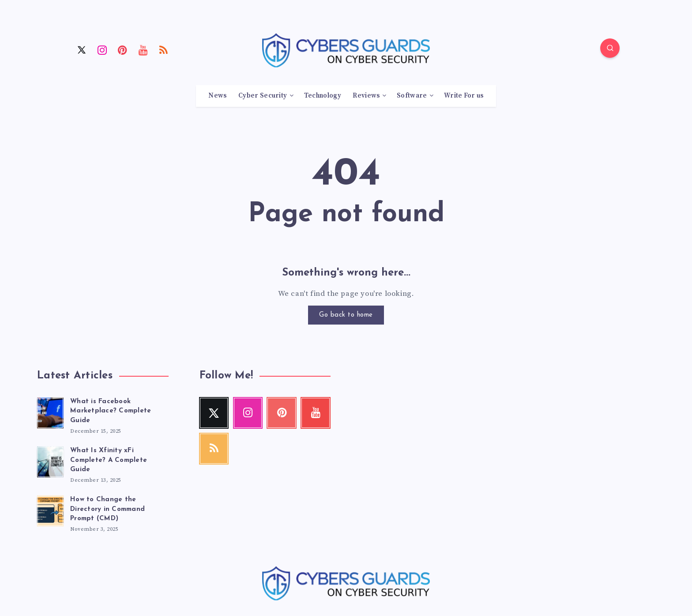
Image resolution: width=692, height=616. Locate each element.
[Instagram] (102, 49)
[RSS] (164, 49)
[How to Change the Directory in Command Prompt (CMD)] (50, 510)
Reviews (366, 96)
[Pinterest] (123, 49)
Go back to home (346, 315)
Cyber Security (263, 96)
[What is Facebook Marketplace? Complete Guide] (50, 412)
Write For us (464, 96)
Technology (323, 96)
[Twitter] (82, 49)
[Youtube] (143, 49)
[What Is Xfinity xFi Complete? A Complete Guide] (50, 461)
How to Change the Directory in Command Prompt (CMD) (107, 509)
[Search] (610, 48)
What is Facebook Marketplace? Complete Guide (111, 411)
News (217, 96)
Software (412, 96)
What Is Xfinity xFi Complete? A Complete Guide (109, 460)
